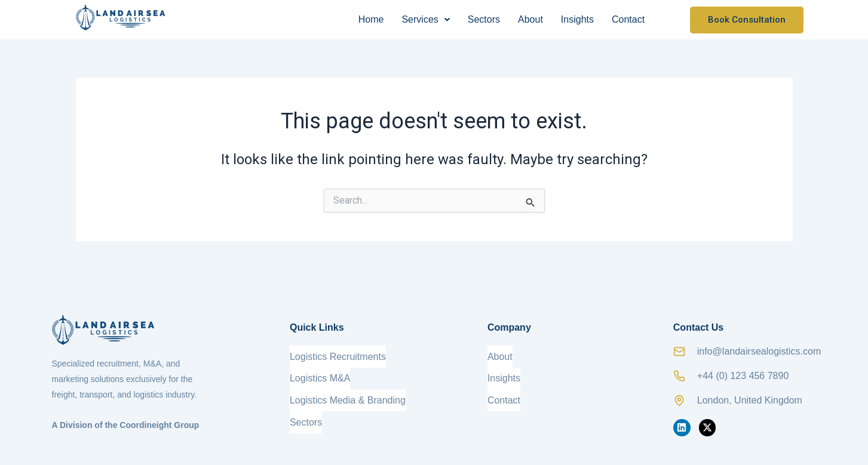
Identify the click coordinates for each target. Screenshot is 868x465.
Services (425, 19)
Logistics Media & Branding (348, 393)
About (530, 19)
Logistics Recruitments (338, 355)
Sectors (484, 19)
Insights (577, 19)
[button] (425, 20)
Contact (628, 19)
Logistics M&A (320, 374)
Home (371, 19)
